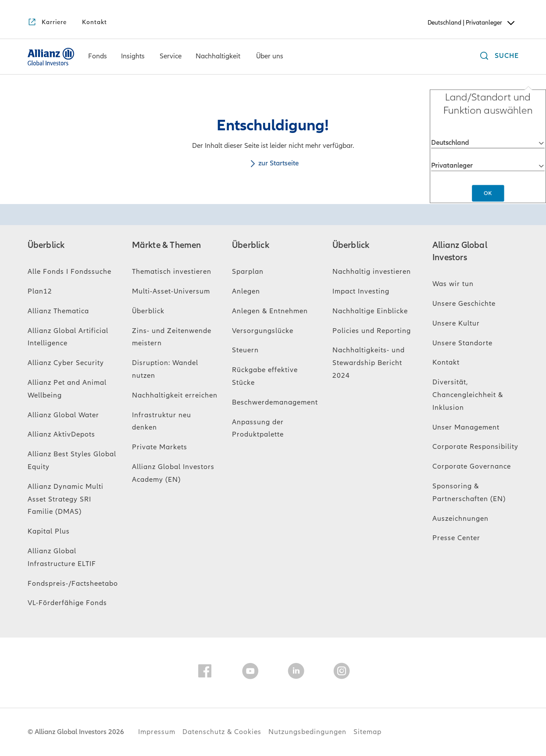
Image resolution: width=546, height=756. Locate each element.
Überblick (46, 245)
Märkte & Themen (167, 245)
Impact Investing (361, 291)
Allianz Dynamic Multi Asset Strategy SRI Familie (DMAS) (66, 499)
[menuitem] (98, 57)
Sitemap (368, 732)
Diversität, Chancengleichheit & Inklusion (468, 395)
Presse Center (456, 538)
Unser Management (466, 427)
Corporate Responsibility (475, 447)
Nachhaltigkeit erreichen (175, 395)
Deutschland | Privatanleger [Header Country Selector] (472, 23)
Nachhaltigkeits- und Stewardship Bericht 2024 (369, 363)
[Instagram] (342, 673)
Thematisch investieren (172, 272)
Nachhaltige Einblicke (370, 311)
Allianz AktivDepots (61, 434)
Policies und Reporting (372, 331)
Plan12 (40, 291)
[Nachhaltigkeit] (218, 57)
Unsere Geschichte (464, 304)
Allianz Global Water (63, 415)
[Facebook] (205, 673)
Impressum (157, 732)
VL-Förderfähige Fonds (67, 603)
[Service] (171, 57)
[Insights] (133, 57)
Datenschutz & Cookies (222, 732)
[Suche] (497, 57)
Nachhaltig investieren (372, 272)
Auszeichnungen (460, 519)
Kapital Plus (49, 531)
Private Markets (160, 447)
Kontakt (446, 362)
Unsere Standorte (462, 343)
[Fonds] (98, 57)
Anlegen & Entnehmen (270, 311)
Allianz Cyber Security (66, 363)
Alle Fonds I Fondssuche (70, 272)
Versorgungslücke (263, 331)
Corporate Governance (472, 466)
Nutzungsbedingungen (307, 732)
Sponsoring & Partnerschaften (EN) (469, 493)
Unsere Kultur (456, 323)
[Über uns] (270, 57)
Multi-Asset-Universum (171, 291)
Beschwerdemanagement (275, 402)
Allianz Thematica (58, 311)
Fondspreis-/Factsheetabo (73, 584)
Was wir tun (453, 284)
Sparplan (248, 272)
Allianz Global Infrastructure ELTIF (62, 557)
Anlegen (246, 291)
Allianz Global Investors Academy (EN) (173, 473)
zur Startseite (273, 163)
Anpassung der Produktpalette (258, 428)
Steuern (245, 350)
